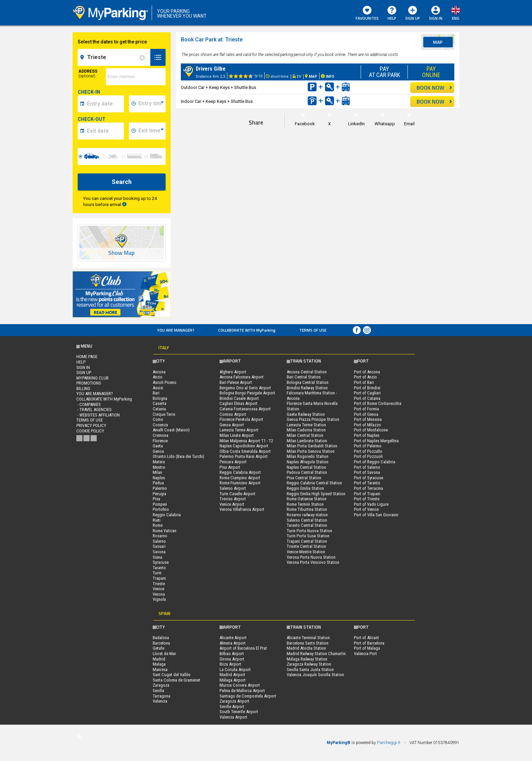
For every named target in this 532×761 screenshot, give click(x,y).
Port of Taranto (367, 483)
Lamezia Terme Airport (239, 430)
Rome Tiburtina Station (307, 509)
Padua (158, 483)
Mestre (159, 467)
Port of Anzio (365, 377)
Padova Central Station (307, 472)
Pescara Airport (233, 462)
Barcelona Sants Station (308, 643)
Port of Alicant (366, 638)
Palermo (160, 488)
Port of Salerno (367, 467)
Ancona (159, 372)
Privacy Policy (91, 425)
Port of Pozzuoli (368, 456)
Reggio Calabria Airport (240, 472)
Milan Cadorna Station (306, 430)
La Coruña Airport (235, 670)
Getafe (158, 648)
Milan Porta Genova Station (311, 451)
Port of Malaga (367, 648)
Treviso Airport (233, 499)
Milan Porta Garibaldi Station (312, 446)
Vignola (159, 599)
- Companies (89, 404)
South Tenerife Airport (239, 712)
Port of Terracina (368, 488)
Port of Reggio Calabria (375, 462)
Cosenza (160, 425)
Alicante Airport (233, 638)
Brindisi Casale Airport (239, 398)
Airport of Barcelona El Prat (243, 648)
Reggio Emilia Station (305, 488)
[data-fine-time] (151, 131)
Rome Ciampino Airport (240, 478)
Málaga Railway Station (307, 659)
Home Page (87, 357)
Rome (158, 525)
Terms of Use (313, 330)
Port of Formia (366, 409)
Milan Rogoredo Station (308, 456)
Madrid (159, 659)
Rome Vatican (165, 531)
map (438, 42)
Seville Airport (232, 707)
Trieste (159, 584)
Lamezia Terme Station (306, 425)
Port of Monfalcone (371, 430)
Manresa (160, 670)
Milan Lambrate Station (307, 441)
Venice (158, 589)
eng (456, 18)
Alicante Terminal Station (308, 638)
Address (88, 74)
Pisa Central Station (304, 478)
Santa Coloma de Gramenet (176, 680)
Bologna (160, 398)
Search (122, 182)
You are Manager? (176, 330)
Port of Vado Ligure (371, 504)
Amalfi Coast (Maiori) (171, 430)
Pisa (156, 499)
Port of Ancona (367, 372)
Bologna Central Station (308, 382)
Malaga (159, 664)
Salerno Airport (233, 488)
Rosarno (160, 536)
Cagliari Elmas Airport (239, 403)
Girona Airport (232, 659)
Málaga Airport (233, 680)
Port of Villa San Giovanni (376, 515)
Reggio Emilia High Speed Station (316, 494)
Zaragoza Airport (234, 701)
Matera (159, 462)
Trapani (159, 578)
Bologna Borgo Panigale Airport (247, 393)
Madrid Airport (232, 675)
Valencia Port (365, 654)
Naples (159, 478)
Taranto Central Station (307, 525)
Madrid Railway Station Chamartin (316, 654)
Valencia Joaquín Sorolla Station (315, 675)
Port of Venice (366, 509)
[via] (136, 77)
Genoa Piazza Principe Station (313, 419)
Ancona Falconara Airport (242, 377)
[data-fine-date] (104, 131)
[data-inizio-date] (104, 104)
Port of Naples (367, 435)
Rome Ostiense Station (307, 499)
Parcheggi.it (389, 743)
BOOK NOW (435, 88)
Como (158, 419)
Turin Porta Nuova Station (309, 531)
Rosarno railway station (307, 515)
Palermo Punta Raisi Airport (244, 456)
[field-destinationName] (115, 57)
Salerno (159, 541)
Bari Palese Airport (236, 382)
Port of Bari (364, 382)
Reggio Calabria (167, 515)
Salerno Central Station (307, 520)
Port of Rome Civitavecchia (378, 403)
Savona (159, 552)
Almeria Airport (233, 643)
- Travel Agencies (94, 410)
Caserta (159, 403)
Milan (157, 472)
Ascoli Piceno (165, 382)
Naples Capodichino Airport (244, 446)
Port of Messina (368, 419)
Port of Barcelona (369, 643)
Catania (159, 409)
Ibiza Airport (230, 664)
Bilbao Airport (232, 654)
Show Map (121, 253)
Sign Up (413, 14)
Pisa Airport (230, 467)
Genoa (158, 451)
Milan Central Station (305, 435)
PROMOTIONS (89, 383)
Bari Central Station (304, 377)
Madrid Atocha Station (306, 648)
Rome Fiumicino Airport (240, 483)
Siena (157, 557)
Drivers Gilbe (211, 69)
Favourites (367, 14)
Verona (159, 594)
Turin (157, 573)
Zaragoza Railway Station (309, 664)
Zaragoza (161, 685)
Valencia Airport (233, 717)
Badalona (161, 638)
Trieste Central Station (306, 546)
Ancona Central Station (307, 372)
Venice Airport (232, 504)
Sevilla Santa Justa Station (310, 670)
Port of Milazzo (367, 425)
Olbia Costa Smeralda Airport (245, 451)
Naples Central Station (306, 467)
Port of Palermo (368, 446)
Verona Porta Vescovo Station (313, 562)
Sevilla (158, 691)
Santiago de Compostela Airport (248, 696)
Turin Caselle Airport (237, 494)
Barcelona (161, 643)
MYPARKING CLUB (92, 378)
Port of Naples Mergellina (376, 441)
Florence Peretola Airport (241, 419)
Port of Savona (367, 472)
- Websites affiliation (98, 415)
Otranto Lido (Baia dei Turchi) (178, 456)
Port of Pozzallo (368, 451)
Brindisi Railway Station (307, 388)
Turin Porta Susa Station (308, 536)
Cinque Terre (164, 414)
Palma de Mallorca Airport (242, 691)
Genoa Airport (232, 425)
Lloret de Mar (164, 654)
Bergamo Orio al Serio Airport (245, 388)
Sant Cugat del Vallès (172, 675)
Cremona (160, 435)
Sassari (159, 546)
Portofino (161, 509)
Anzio (158, 377)
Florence (160, 441)
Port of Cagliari (367, 393)
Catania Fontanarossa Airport (245, 409)
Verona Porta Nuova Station (311, 557)
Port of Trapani (367, 494)
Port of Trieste (367, 499)
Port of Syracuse (368, 478)
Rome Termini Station (305, 504)
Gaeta (158, 446)
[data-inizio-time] (151, 104)
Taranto (159, 568)
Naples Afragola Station (308, 462)
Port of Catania (367, 398)
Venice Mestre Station (306, 552)
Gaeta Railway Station (306, 414)
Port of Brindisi (367, 388)
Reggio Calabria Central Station (314, 483)
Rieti (157, 520)
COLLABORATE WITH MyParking (247, 330)
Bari (156, 393)
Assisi (158, 388)
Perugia (159, 494)
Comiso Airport (233, 414)
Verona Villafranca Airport (242, 509)
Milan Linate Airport (237, 435)
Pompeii (160, 504)
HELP (392, 14)
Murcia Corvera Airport (240, 685)
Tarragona (161, 696)
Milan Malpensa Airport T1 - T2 (246, 441)
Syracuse (161, 562)
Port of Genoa (366, 414)
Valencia (160, 701)
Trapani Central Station (307, 541)
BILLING (83, 388)
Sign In (436, 18)
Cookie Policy (90, 431)
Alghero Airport (233, 372)
